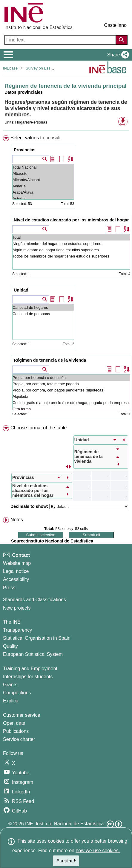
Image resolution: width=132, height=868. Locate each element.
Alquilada (71, 396)
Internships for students (28, 677)
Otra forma (71, 409)
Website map (17, 563)
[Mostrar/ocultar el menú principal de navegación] (9, 55)
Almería (43, 186)
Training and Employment (30, 669)
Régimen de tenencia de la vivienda (50, 360)
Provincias (25, 150)
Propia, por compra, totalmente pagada (71, 384)
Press (9, 588)
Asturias (43, 199)
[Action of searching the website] (122, 40)
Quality (10, 646)
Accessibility (16, 579)
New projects (17, 608)
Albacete (43, 174)
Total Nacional (43, 167)
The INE (12, 622)
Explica (11, 701)
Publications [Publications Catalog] (16, 731)
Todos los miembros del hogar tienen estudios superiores (71, 256)
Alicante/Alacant (43, 180)
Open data (14, 723)
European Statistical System (33, 654)
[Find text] (61, 40)
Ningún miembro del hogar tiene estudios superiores (71, 244)
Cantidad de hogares (43, 307)
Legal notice (16, 571)
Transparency (17, 630)
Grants (10, 685)
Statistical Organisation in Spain (37, 638)
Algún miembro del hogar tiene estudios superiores (71, 250)
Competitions (17, 693)
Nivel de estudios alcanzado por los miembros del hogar (71, 220)
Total (71, 237)
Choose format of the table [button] (39, 428)
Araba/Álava (43, 192)
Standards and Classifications (34, 600)
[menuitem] (66, 278)
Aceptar (66, 861)
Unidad (21, 290)
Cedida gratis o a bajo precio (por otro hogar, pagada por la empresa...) (71, 403)
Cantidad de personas (43, 314)
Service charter (19, 739)
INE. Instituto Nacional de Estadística (64, 824)
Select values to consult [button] (36, 138)
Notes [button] (17, 520)
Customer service (22, 715)
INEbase (10, 68)
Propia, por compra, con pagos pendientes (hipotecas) (71, 390)
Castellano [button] (115, 25)
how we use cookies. (98, 851)
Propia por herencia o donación (71, 378)
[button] (117, 55)
